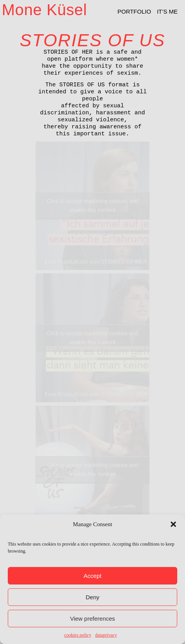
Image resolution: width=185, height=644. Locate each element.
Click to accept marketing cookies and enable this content (92, 206)
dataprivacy (106, 635)
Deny (92, 597)
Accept (92, 576)
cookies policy (78, 635)
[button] (173, 524)
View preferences (92, 619)
